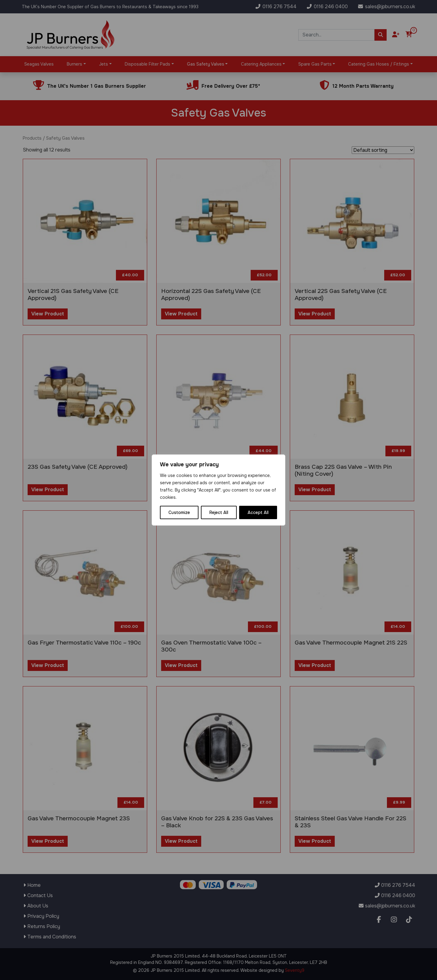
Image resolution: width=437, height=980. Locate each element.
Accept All (258, 512)
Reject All (219, 512)
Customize (179, 512)
